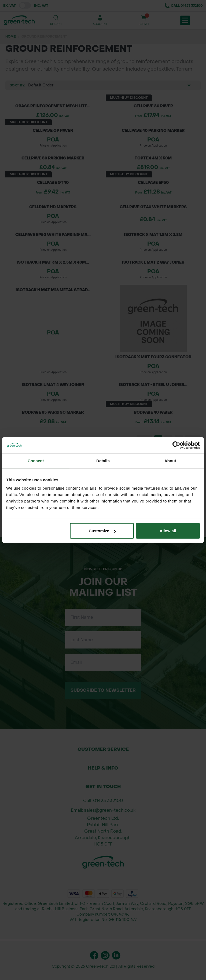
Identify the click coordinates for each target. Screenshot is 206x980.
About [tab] (170, 460)
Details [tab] (103, 460)
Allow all (168, 531)
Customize (102, 531)
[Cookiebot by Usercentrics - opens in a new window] (176, 445)
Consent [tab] (36, 460)
